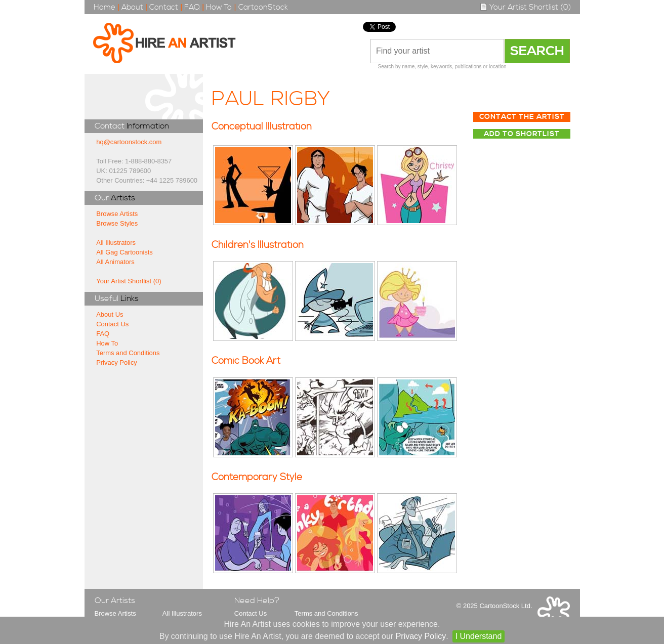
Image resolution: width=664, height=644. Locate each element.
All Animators (115, 262)
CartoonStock (263, 7)
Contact (164, 7)
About (132, 7)
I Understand (479, 636)
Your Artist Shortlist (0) (525, 7)
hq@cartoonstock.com (129, 142)
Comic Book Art (246, 361)
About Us (110, 314)
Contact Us (112, 324)
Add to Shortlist (522, 134)
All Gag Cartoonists (124, 252)
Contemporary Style (257, 477)
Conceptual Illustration (262, 127)
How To (219, 7)
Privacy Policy (117, 362)
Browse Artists (117, 214)
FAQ (192, 7)
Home (105, 7)
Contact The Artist (522, 117)
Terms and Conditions (128, 353)
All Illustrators (116, 243)
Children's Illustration (258, 245)
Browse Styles (117, 223)
